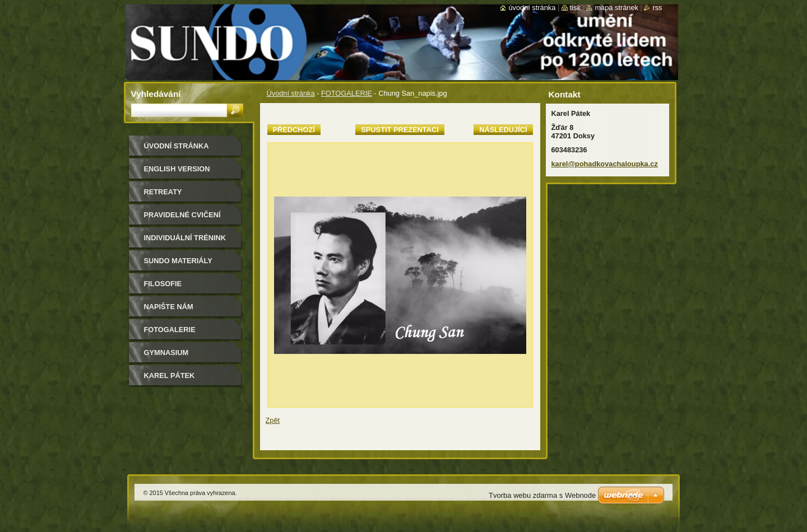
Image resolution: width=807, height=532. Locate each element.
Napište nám (169, 307)
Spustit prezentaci (400, 130)
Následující (503, 130)
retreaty (163, 192)
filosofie (163, 284)
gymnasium (166, 353)
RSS (657, 8)
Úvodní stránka (291, 93)
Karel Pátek (170, 375)
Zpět (273, 420)
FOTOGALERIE (347, 93)
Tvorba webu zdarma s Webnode (542, 495)
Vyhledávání (156, 94)
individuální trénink (185, 238)
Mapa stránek (616, 8)
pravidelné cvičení (182, 215)
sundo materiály (178, 261)
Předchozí (294, 130)
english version (177, 169)
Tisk (575, 8)
